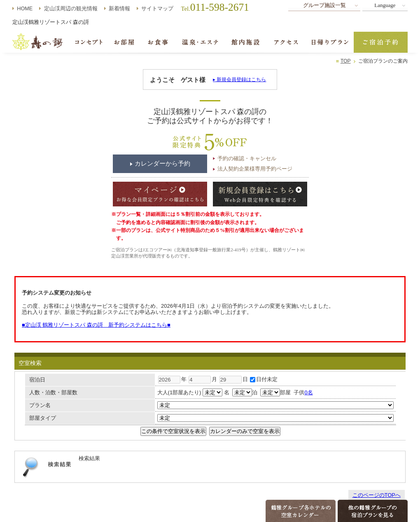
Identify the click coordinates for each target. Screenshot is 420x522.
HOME (25, 9)
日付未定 (264, 379)
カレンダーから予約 (162, 164)
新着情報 (119, 9)
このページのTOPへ (377, 495)
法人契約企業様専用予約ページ (255, 169)
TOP (346, 61)
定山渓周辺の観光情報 (71, 9)
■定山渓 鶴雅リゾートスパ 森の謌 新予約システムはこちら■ (96, 325)
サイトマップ (157, 9)
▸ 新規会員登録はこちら (239, 80)
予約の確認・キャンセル (247, 158)
